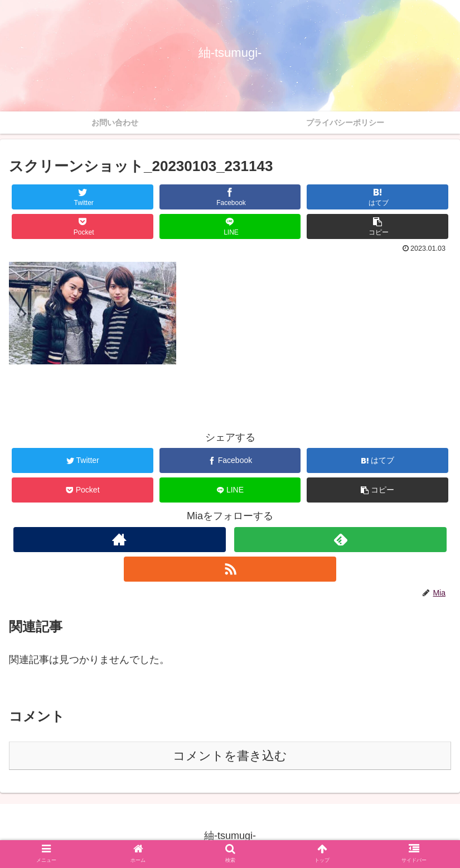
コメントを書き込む (230, 756)
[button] (377, 226)
